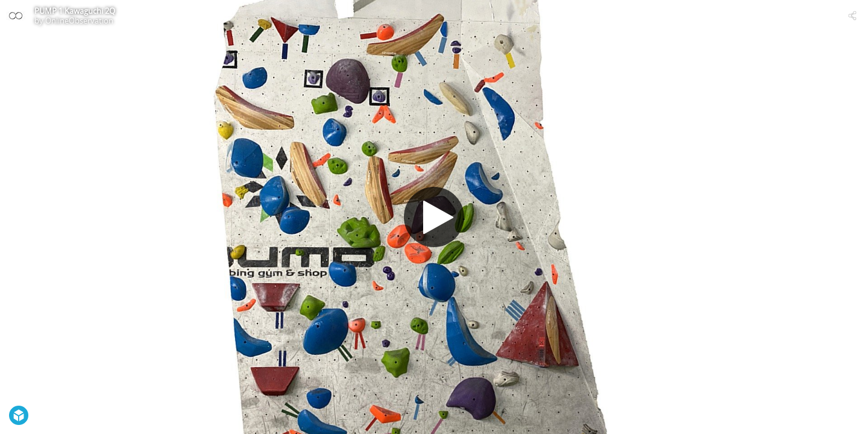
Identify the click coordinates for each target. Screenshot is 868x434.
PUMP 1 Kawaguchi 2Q (75, 11)
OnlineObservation (79, 20)
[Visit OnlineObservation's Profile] (16, 16)
